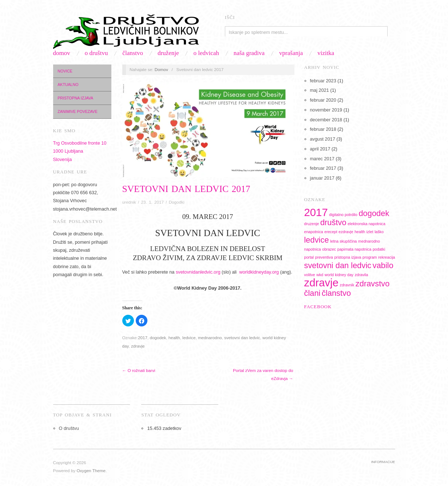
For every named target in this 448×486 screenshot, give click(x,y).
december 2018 (326, 120)
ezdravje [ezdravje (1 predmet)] (346, 232)
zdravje (138, 346)
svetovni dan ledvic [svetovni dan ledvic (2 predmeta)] (338, 265)
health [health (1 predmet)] (360, 232)
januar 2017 (322, 178)
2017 (143, 338)
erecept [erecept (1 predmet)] (331, 232)
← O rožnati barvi (139, 370)
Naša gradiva (249, 53)
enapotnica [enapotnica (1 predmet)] (314, 232)
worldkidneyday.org (259, 272)
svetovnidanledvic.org (198, 272)
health (174, 338)
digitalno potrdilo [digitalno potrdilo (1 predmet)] (343, 215)
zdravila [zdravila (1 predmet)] (362, 275)
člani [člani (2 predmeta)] (312, 293)
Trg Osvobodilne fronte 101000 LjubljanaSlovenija (80, 151)
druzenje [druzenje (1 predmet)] (312, 224)
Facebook (318, 307)
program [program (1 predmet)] (370, 257)
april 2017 (320, 149)
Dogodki (177, 202)
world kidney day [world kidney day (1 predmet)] (339, 275)
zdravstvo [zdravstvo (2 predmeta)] (373, 284)
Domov (62, 53)
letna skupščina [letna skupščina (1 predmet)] (343, 241)
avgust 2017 (323, 139)
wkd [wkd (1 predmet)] (320, 275)
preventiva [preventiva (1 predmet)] (324, 257)
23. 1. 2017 (152, 202)
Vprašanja (291, 53)
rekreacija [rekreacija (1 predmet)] (386, 257)
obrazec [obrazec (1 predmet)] (329, 249)
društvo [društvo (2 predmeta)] (333, 222)
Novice (65, 71)
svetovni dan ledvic (242, 338)
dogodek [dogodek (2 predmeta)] (374, 213)
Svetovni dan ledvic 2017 (186, 189)
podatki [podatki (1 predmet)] (379, 249)
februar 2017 (323, 168)
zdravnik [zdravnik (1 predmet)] (347, 285)
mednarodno (210, 338)
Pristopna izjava (75, 98)
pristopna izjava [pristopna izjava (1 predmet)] (348, 257)
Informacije (383, 462)
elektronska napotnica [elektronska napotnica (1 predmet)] (366, 224)
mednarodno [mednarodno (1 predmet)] (369, 241)
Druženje (168, 53)
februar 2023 (323, 81)
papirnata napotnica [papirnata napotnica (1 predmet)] (354, 249)
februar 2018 (323, 129)
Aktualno (68, 85)
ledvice (189, 338)
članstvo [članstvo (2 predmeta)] (336, 293)
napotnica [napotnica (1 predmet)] (313, 249)
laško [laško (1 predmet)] (379, 232)
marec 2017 (322, 159)
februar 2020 (323, 100)
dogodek (158, 338)
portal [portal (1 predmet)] (309, 257)
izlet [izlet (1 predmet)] (370, 232)
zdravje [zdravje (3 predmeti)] (322, 283)
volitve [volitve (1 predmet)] (310, 275)
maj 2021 (320, 90)
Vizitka (326, 53)
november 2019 (326, 110)
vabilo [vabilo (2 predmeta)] (383, 265)
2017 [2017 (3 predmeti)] (316, 212)
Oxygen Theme (91, 471)
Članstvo (133, 53)
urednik (129, 202)
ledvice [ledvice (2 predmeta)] (317, 240)
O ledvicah (206, 53)
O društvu (96, 53)
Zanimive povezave (77, 111)
